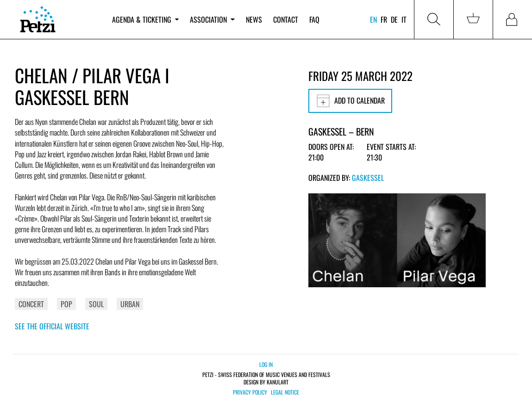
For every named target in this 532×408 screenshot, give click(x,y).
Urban (130, 304)
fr (384, 19)
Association (212, 19)
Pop (66, 304)
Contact (286, 19)
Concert (31, 304)
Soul (96, 304)
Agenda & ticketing (145, 19)
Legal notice (285, 392)
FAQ (314, 19)
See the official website (52, 326)
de (394, 19)
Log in (266, 364)
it (404, 19)
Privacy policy (250, 392)
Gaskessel (368, 178)
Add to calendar (350, 101)
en (373, 19)
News (254, 19)
